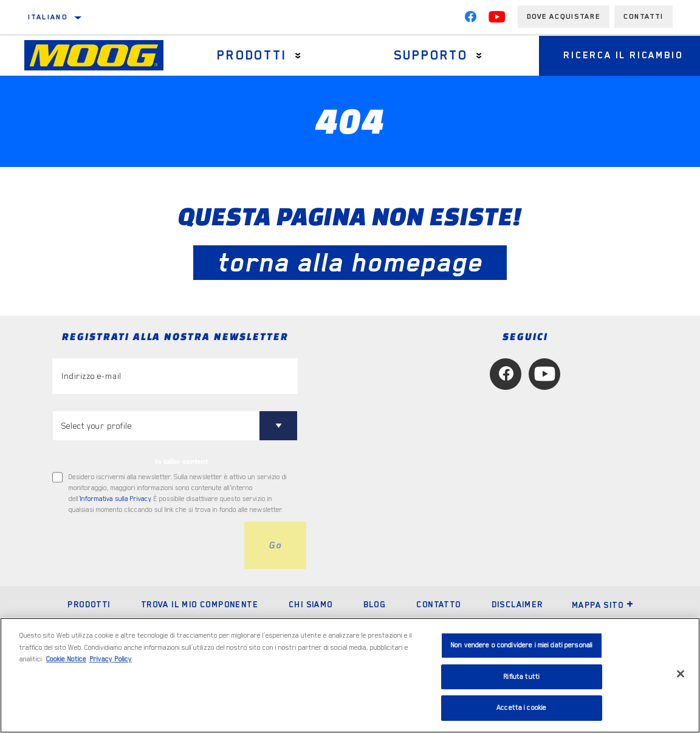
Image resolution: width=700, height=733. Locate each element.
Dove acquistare (564, 16)
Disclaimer (517, 604)
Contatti (643, 16)
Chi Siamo (311, 604)
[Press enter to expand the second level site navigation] (298, 56)
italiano (48, 17)
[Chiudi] (681, 674)
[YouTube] (497, 19)
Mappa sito (603, 605)
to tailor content (181, 462)
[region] (350, 675)
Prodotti (252, 55)
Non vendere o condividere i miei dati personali (521, 645)
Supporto (431, 55)
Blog (375, 604)
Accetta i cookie (521, 708)
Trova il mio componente (200, 604)
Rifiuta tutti (521, 677)
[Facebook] (470, 19)
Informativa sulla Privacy (115, 499)
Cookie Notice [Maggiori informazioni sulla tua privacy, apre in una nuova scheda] (66, 659)
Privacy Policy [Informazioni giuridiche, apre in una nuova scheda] (111, 659)
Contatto (438, 604)
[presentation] (145, 545)
